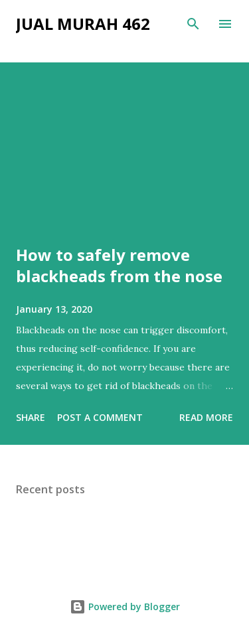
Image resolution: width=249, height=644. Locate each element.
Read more (206, 417)
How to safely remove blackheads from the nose (119, 265)
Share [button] (31, 417)
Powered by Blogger (125, 606)
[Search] (193, 24)
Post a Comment (100, 417)
